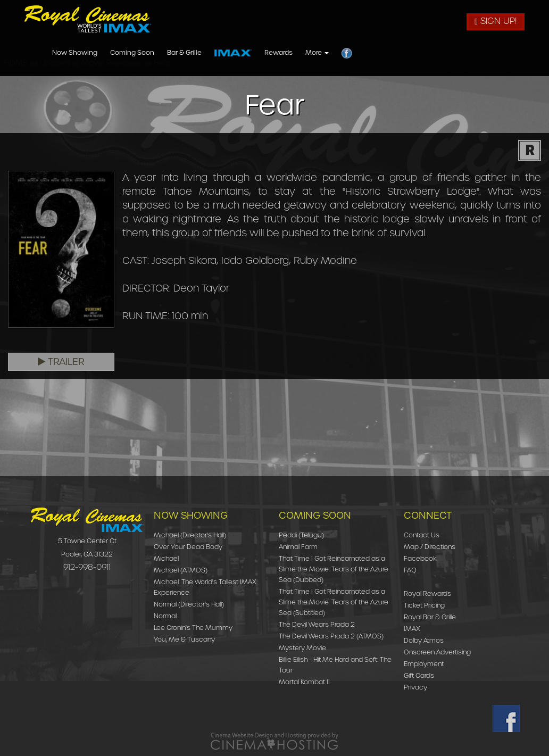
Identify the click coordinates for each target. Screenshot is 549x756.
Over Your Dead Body (188, 547)
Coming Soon (277, 53)
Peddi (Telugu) (301, 535)
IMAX (412, 629)
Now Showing (220, 53)
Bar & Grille (330, 53)
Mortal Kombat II (304, 682)
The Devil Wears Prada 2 (317, 624)
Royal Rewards (427, 593)
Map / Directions (430, 547)
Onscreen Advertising (437, 652)
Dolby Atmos (424, 640)
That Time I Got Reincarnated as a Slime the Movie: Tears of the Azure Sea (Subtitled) (334, 602)
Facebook (420, 558)
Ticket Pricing (424, 605)
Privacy (415, 687)
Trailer (61, 362)
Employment (424, 664)
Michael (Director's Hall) (190, 535)
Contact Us (422, 535)
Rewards (424, 53)
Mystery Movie (302, 648)
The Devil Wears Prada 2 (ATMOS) (331, 636)
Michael (166, 558)
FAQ (410, 570)
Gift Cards (419, 675)
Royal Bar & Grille (430, 617)
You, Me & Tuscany (184, 639)
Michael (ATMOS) (181, 570)
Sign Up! (496, 21)
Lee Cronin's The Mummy (193, 628)
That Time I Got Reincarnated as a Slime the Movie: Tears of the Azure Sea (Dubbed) (334, 569)
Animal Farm (298, 547)
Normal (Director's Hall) (189, 604)
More (462, 53)
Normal (165, 616)
